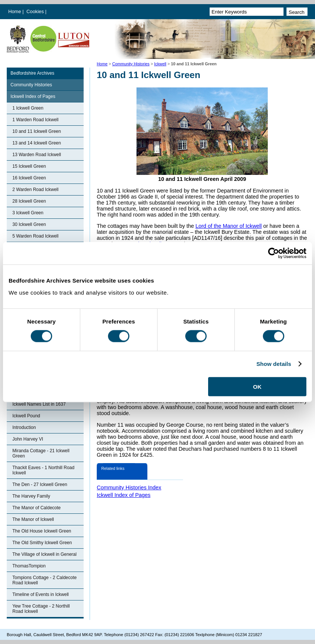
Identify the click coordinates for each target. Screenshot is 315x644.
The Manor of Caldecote (37, 508)
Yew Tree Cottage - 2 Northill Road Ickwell (41, 609)
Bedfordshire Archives (32, 73)
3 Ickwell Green (28, 213)
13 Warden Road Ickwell (37, 155)
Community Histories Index (129, 488)
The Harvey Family (31, 496)
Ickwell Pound (26, 416)
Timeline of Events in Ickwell (40, 594)
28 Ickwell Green (29, 201)
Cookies (36, 11)
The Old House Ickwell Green (42, 531)
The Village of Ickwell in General (44, 554)
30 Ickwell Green (29, 224)
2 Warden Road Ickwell (35, 190)
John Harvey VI (28, 439)
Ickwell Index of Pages (33, 96)
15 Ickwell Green (29, 166)
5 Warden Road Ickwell (35, 236)
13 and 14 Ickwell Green (37, 143)
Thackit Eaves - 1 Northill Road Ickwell (43, 470)
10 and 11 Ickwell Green (37, 131)
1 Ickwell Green (28, 108)
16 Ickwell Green (29, 178)
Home (15, 11)
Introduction (24, 427)
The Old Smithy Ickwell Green (42, 543)
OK (257, 386)
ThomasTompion (29, 566)
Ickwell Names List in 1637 (39, 404)
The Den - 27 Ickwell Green (40, 485)
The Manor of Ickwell (33, 519)
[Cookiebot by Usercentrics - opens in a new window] (274, 253)
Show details (274, 364)
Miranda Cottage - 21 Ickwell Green (41, 453)
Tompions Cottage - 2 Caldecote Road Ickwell (44, 580)
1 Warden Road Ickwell (35, 120)
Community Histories (131, 64)
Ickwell (160, 64)
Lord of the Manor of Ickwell (229, 226)
